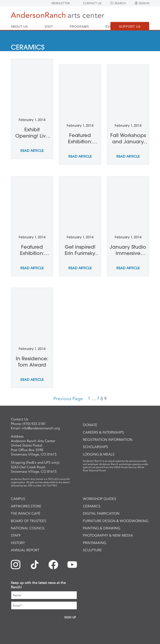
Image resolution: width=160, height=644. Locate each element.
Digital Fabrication (101, 513)
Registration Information (108, 440)
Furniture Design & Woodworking (116, 521)
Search (120, 3)
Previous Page (68, 399)
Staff (16, 535)
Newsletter (61, 3)
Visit (49, 27)
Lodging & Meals (99, 454)
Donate (90, 425)
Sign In (144, 3)
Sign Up (70, 617)
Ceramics (92, 506)
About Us (19, 27)
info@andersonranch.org (41, 428)
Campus (18, 499)
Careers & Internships (103, 432)
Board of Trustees (28, 521)
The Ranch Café (26, 513)
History (18, 543)
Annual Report (25, 550)
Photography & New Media (108, 535)
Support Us (130, 27)
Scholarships (95, 447)
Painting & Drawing (102, 528)
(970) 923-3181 (34, 424)
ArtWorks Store (26, 506)
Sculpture (92, 550)
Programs (79, 27)
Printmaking (95, 543)
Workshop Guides (100, 499)
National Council (28, 528)
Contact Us (92, 3)
